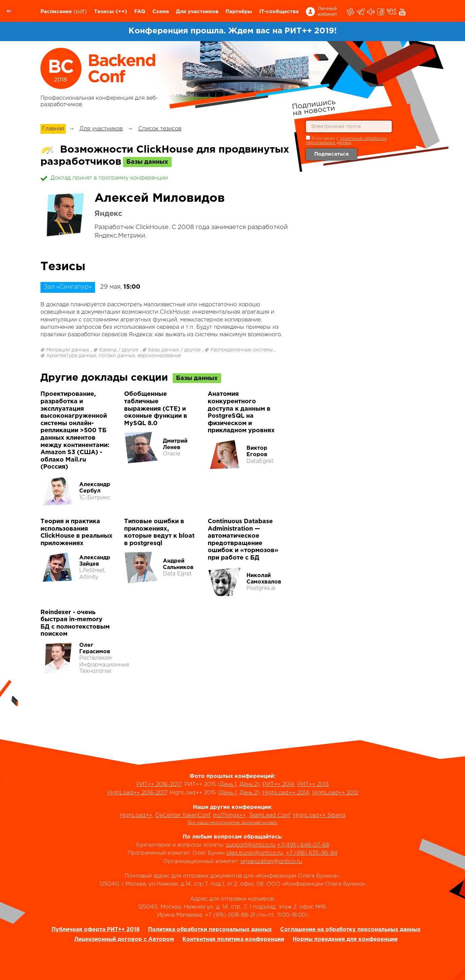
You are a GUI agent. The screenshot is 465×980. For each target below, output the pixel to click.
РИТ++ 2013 (313, 784)
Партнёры (239, 12)
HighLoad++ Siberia (319, 815)
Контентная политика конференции (233, 939)
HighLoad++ (136, 815)
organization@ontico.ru (271, 862)
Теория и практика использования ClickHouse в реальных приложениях (77, 532)
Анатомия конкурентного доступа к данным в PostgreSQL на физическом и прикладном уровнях (241, 412)
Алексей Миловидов (160, 198)
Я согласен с (346, 140)
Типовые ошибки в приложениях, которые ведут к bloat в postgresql (159, 532)
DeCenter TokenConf (183, 815)
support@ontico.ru (251, 845)
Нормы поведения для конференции (345, 939)
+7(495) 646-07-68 (303, 845)
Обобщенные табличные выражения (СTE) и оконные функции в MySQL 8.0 (156, 409)
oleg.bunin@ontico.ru (255, 853)
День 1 (228, 784)
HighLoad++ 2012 (335, 793)
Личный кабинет (327, 12)
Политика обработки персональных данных (210, 930)
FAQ (140, 12)
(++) (121, 12)
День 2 (248, 784)
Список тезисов (160, 129)
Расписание (56, 12)
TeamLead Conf (269, 815)
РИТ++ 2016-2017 (159, 784)
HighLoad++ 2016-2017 (137, 793)
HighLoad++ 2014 (286, 793)
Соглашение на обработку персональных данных (350, 930)
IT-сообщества (279, 12)
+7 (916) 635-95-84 (312, 853)
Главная (53, 129)
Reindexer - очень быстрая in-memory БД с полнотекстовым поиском (75, 623)
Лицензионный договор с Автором (124, 939)
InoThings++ (229, 815)
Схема (161, 12)
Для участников (197, 12)
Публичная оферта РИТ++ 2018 (96, 930)
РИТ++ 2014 (279, 784)
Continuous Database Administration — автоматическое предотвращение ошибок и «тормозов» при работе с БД (243, 540)
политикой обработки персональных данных (346, 141)
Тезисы (104, 12)
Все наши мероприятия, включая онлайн (232, 823)
